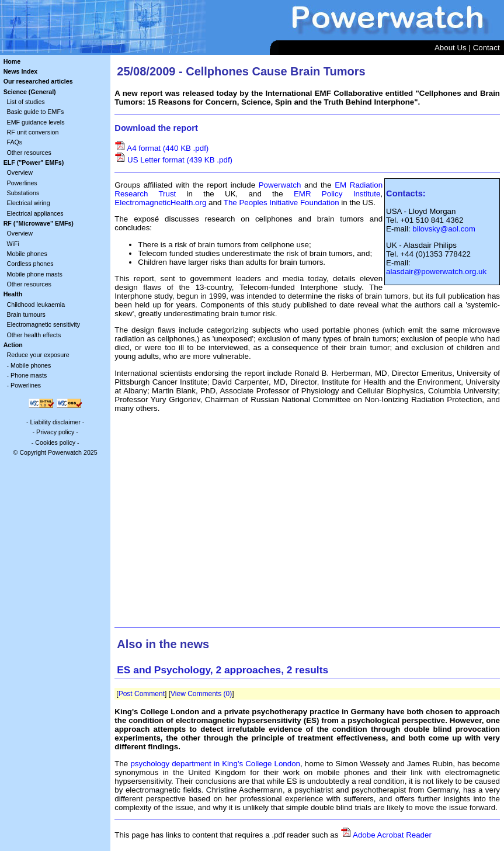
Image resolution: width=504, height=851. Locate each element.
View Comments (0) (201, 694)
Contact (486, 48)
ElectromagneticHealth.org (160, 203)
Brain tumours (26, 314)
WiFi (13, 244)
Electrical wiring (29, 203)
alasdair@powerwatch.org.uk (436, 271)
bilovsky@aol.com (444, 229)
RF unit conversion (33, 132)
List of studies (26, 102)
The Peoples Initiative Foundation (281, 203)
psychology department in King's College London (215, 764)
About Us (451, 48)
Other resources (29, 153)
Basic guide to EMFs (36, 112)
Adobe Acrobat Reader (392, 835)
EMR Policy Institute (337, 194)
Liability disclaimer (55, 422)
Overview (20, 172)
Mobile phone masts (35, 274)
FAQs (15, 142)
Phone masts (29, 375)
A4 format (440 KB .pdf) (161, 148)
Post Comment (142, 694)
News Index (21, 71)
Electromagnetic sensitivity (44, 324)
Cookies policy (55, 442)
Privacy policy (55, 432)
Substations (23, 193)
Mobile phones (27, 254)
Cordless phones (30, 264)
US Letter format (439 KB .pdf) (173, 160)
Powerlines (22, 183)
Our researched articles (38, 81)
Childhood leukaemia (36, 305)
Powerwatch (280, 185)
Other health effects (34, 335)
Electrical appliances (35, 213)
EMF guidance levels (36, 122)
